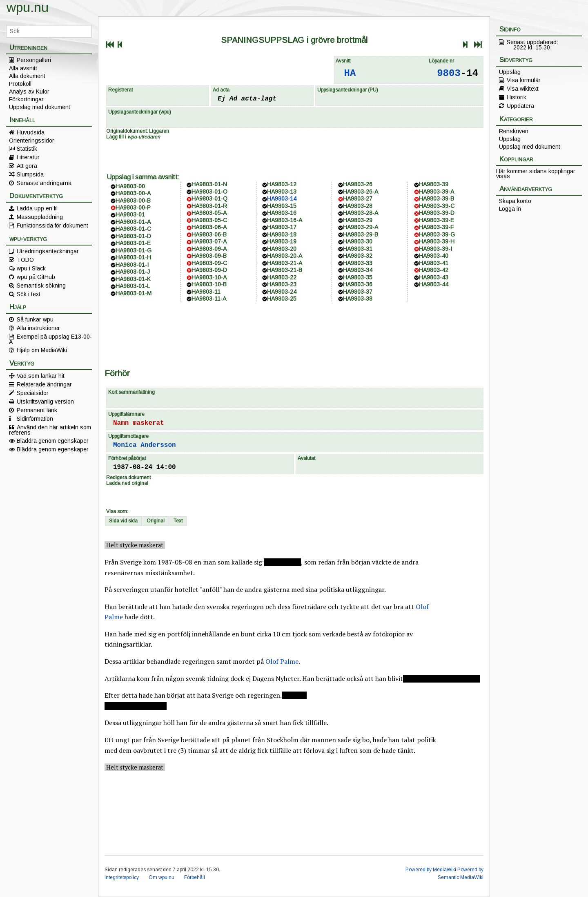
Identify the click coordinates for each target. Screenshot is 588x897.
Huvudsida (31, 132)
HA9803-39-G (437, 234)
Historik (517, 97)
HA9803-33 (358, 263)
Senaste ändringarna (44, 183)
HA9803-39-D (437, 213)
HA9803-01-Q (209, 199)
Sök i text (29, 294)
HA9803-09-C (209, 263)
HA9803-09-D (209, 270)
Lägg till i (133, 137)
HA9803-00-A (133, 193)
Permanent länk (37, 410)
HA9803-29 (358, 220)
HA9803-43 (434, 277)
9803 (449, 73)
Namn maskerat (139, 423)
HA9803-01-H (133, 257)
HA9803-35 (358, 277)
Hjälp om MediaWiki (42, 350)
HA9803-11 (206, 292)
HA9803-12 (282, 184)
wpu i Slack (31, 268)
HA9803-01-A (133, 222)
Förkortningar (26, 99)
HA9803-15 (282, 206)
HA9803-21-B (285, 270)
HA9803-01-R (209, 206)
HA (350, 73)
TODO (25, 260)
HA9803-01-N (209, 184)
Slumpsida (30, 174)
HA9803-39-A (437, 192)
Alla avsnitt (23, 68)
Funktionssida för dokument (52, 225)
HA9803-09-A (209, 249)
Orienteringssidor (32, 141)
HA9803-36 (358, 284)
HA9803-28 (358, 206)
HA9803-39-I (435, 249)
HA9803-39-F (436, 227)
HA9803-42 (434, 270)
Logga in (510, 209)
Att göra (27, 166)
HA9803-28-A (361, 213)
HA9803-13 (282, 192)
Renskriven (514, 131)
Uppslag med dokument (40, 107)
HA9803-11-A (209, 299)
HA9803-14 (282, 199)
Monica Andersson (145, 445)
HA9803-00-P (133, 208)
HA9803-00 (130, 186)
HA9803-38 (358, 299)
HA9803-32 (358, 256)
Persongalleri (34, 60)
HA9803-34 (358, 270)
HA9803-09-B (209, 256)
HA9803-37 (358, 292)
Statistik (27, 149)
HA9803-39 (434, 184)
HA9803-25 (282, 299)
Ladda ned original (127, 483)
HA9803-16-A (285, 220)
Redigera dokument (128, 478)
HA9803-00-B (133, 201)
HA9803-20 (282, 249)
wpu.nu (28, 7)
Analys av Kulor (29, 91)
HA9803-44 (434, 284)
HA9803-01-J (133, 272)
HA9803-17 (282, 227)
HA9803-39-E (437, 220)
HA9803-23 (282, 284)
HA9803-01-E (133, 243)
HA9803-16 (282, 213)
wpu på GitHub (36, 277)
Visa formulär (524, 80)
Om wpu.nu (161, 877)
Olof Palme (282, 661)
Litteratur (28, 157)
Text (178, 521)
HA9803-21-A (285, 263)
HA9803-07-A (209, 241)
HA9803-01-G (134, 250)
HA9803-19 (282, 241)
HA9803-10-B (209, 284)
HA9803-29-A (361, 227)
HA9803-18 (282, 234)
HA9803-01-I (132, 265)
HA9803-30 (358, 241)
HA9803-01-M (134, 293)
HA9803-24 (282, 292)
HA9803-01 (130, 214)
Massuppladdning (40, 217)
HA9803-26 (358, 184)
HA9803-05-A (209, 213)
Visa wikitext (523, 89)
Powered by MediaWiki (431, 870)
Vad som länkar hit (41, 376)
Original (156, 521)
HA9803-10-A (209, 277)
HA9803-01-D (133, 236)
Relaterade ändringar (44, 384)
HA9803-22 (282, 277)
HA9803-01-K (133, 279)
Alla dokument (27, 76)
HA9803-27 (358, 199)
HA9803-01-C (133, 229)
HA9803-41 (434, 263)
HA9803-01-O (209, 192)
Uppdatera (520, 106)
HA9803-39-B (437, 199)
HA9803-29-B (361, 234)
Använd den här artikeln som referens (50, 430)
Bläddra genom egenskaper (53, 441)
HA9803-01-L (133, 286)
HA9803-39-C (437, 206)
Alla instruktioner (38, 328)
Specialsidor (33, 393)
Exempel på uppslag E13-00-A (50, 339)
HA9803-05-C (209, 220)
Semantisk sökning (41, 286)
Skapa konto (515, 201)
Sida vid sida (123, 521)
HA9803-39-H (437, 241)
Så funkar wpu (35, 319)
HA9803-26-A (361, 192)
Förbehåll (195, 877)
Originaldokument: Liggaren (138, 131)
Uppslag (510, 72)
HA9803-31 (358, 249)
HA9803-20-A (285, 256)
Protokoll (20, 84)
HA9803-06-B (209, 234)
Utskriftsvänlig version (45, 402)
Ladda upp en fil (37, 208)
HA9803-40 (434, 256)
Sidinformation (35, 419)
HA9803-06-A (209, 227)
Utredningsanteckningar (48, 251)
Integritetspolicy (122, 877)
